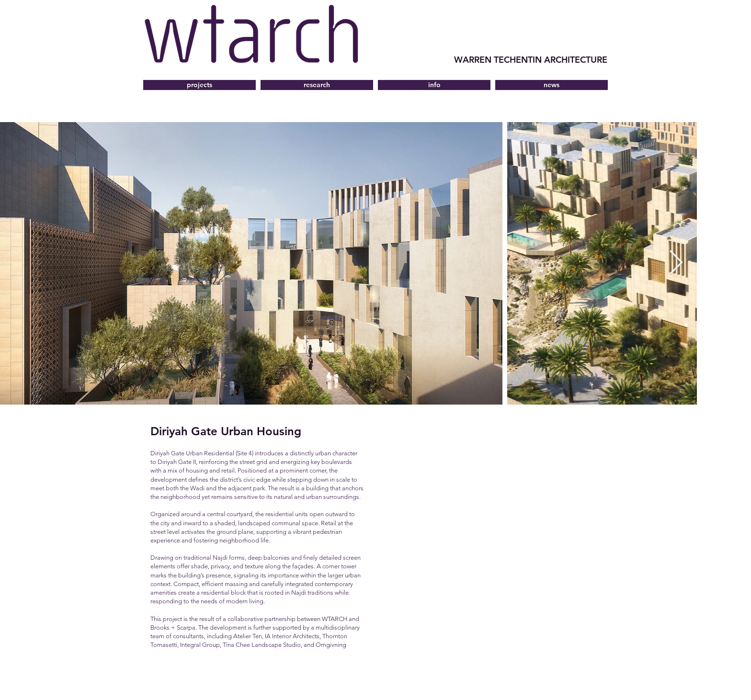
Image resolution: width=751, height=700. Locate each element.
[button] (434, 85)
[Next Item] (676, 263)
